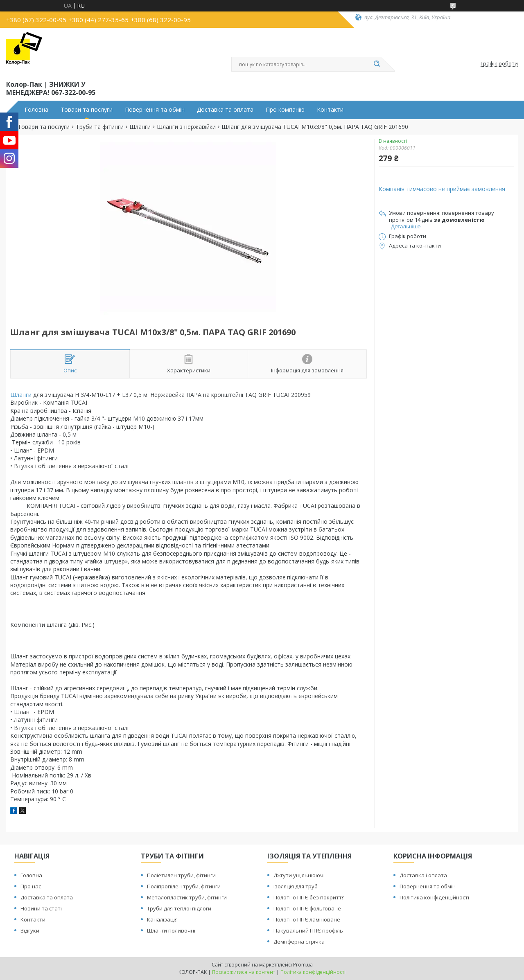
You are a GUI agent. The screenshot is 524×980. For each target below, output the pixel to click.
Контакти (330, 110)
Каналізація (162, 919)
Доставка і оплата (423, 875)
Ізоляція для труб (296, 886)
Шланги (140, 127)
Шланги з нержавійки (186, 127)
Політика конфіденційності (434, 897)
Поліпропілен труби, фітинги (184, 886)
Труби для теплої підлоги (179, 908)
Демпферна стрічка (299, 942)
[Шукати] (377, 64)
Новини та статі (41, 908)
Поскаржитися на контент (244, 972)
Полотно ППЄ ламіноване (307, 919)
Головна (36, 110)
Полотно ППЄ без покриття (309, 897)
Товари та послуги (87, 110)
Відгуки (30, 930)
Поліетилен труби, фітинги (181, 875)
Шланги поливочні (171, 930)
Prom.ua (303, 965)
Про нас (31, 886)
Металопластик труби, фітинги (187, 897)
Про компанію (285, 110)
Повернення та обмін (155, 110)
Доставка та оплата (225, 110)
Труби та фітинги (100, 127)
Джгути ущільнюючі (299, 875)
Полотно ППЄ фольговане (307, 908)
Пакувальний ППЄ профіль (308, 930)
